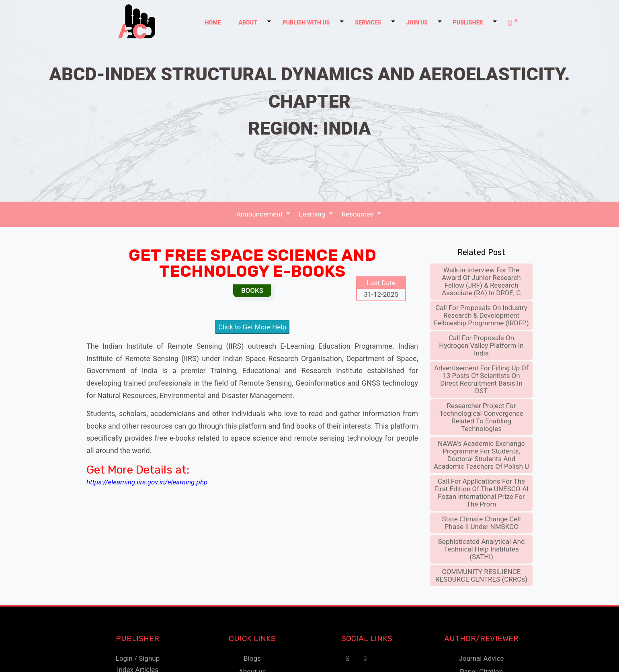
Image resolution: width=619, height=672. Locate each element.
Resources (358, 214)
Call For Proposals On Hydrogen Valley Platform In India (481, 345)
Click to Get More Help (252, 327)
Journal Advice (481, 658)
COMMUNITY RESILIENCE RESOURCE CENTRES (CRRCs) (481, 575)
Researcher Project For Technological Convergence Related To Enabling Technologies (481, 416)
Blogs (252, 658)
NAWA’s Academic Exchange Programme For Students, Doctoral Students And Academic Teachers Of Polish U (481, 454)
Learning (313, 214)
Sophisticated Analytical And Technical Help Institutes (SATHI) (482, 548)
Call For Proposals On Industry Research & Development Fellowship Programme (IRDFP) (481, 315)
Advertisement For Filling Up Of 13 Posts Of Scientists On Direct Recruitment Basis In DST (481, 379)
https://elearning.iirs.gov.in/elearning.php (147, 481)
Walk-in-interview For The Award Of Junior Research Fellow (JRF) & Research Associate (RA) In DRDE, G (481, 281)
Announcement (261, 214)
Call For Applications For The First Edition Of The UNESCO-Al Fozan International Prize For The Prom (482, 492)
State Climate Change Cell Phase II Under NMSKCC (481, 522)
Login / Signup (138, 658)
